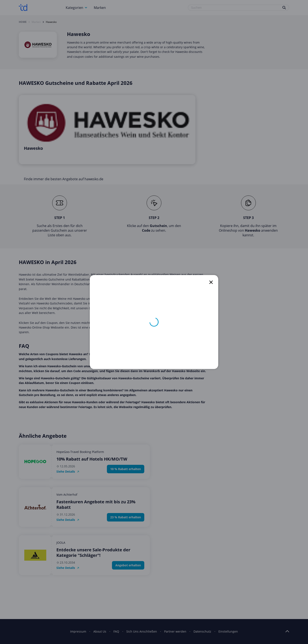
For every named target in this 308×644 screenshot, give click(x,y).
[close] (211, 282)
